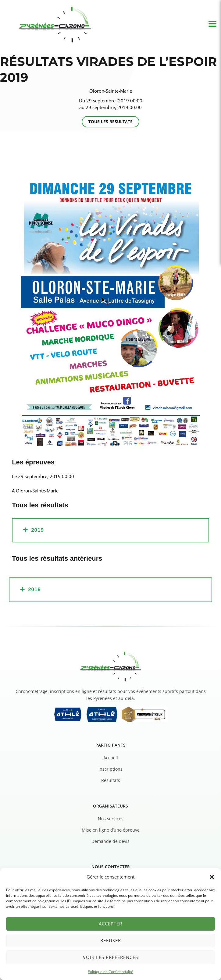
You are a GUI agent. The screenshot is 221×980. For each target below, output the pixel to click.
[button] (212, 877)
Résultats (111, 780)
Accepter (110, 924)
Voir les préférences (110, 957)
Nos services (111, 819)
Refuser (111, 940)
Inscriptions (110, 769)
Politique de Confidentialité (110, 972)
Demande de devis (110, 841)
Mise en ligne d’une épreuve (111, 830)
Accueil (111, 758)
